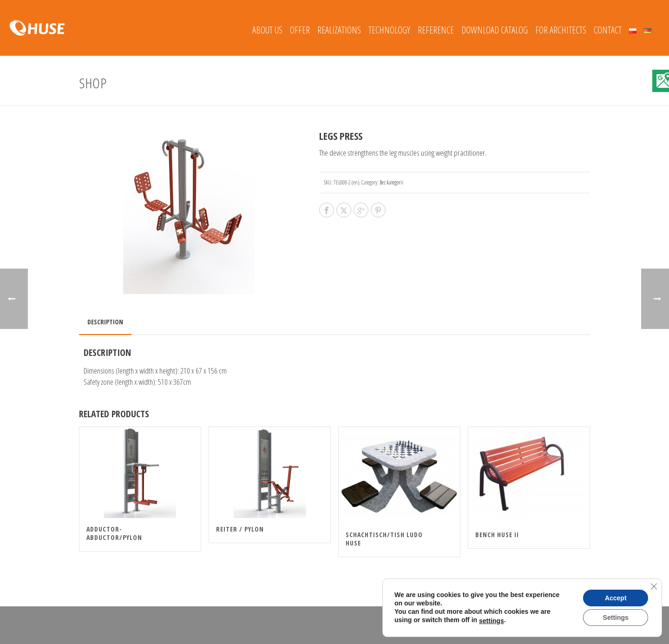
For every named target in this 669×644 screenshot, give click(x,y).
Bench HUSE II (497, 535)
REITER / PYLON (240, 529)
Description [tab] (105, 322)
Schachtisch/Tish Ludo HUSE (384, 539)
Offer (300, 30)
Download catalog (495, 30)
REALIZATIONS (339, 30)
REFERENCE (436, 30)
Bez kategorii (391, 182)
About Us (267, 30)
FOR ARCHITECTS (561, 30)
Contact (608, 30)
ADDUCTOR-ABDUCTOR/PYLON (114, 533)
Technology (389, 30)
